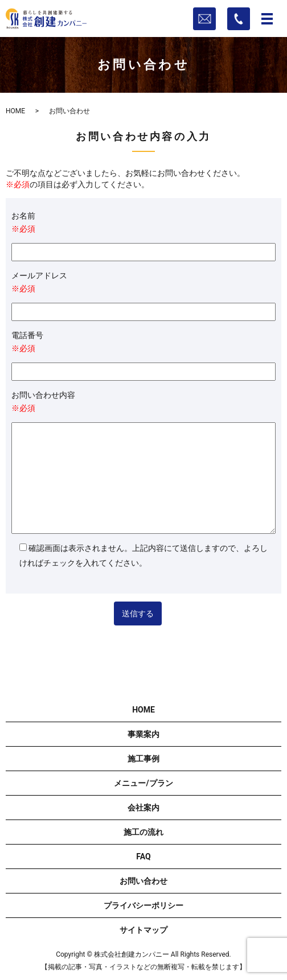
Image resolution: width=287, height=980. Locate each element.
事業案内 (143, 734)
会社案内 (143, 808)
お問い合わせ (143, 881)
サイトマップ (143, 930)
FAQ (143, 857)
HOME (15, 111)
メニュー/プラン (143, 783)
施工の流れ (143, 832)
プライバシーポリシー (143, 905)
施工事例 (143, 759)
